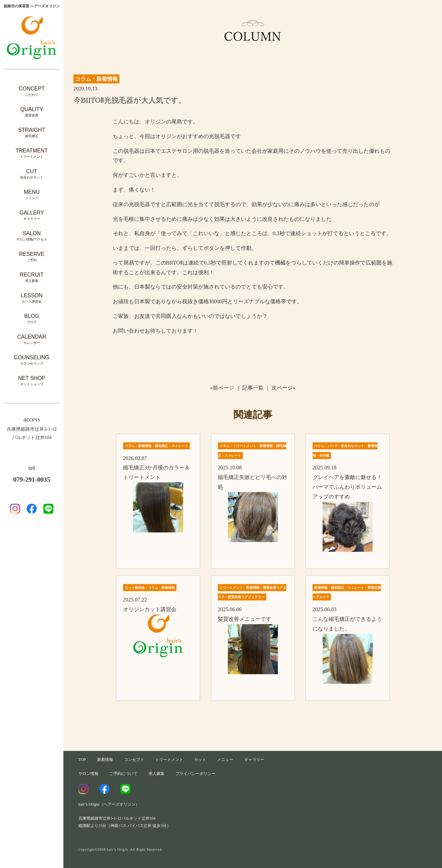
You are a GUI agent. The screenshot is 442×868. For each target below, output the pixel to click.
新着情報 (105, 760)
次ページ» (284, 388)
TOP (82, 760)
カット (200, 760)
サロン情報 (88, 774)
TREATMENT (32, 153)
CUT (32, 174)
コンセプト (134, 760)
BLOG (32, 319)
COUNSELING (32, 360)
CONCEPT (32, 91)
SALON (32, 236)
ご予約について (123, 774)
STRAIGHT (32, 133)
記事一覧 (253, 388)
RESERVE (32, 257)
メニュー (225, 760)
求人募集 (156, 774)
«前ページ (222, 388)
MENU (32, 195)
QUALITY (32, 112)
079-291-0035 (32, 480)
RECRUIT (32, 277)
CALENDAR (32, 339)
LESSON (32, 298)
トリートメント (169, 760)
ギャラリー (254, 760)
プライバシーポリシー (195, 774)
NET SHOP (32, 381)
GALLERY (32, 215)
